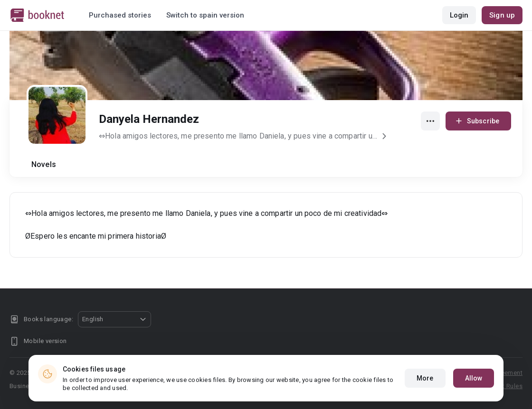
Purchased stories (120, 15)
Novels (44, 164)
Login (459, 15)
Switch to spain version (205, 15)
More (425, 386)
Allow (474, 386)
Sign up (502, 15)
